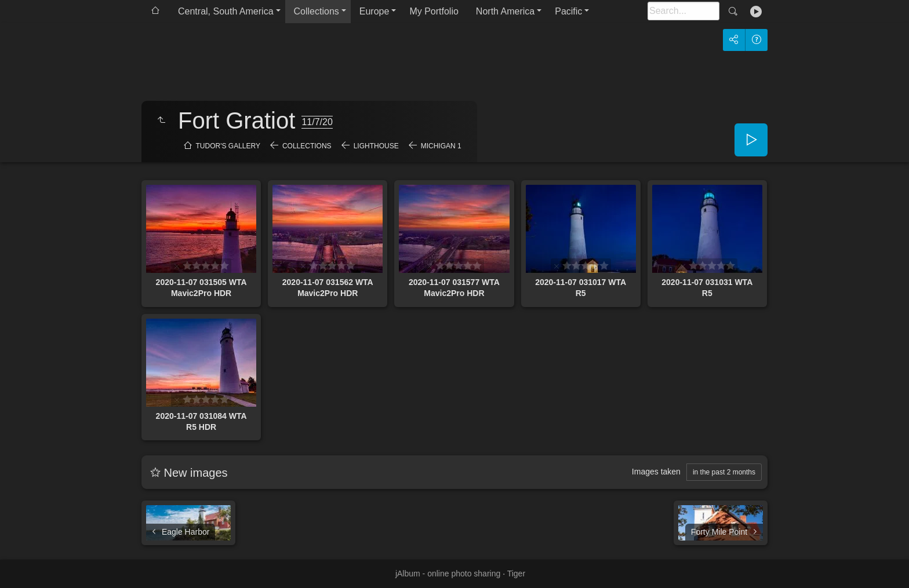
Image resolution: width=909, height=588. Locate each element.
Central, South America (226, 11)
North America (505, 11)
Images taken (656, 472)
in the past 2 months (724, 472)
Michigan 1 (441, 146)
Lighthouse (376, 146)
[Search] (683, 11)
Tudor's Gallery (228, 146)
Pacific (568, 11)
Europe (374, 11)
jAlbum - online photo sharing (448, 574)
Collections (317, 11)
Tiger (516, 574)
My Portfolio (434, 11)
